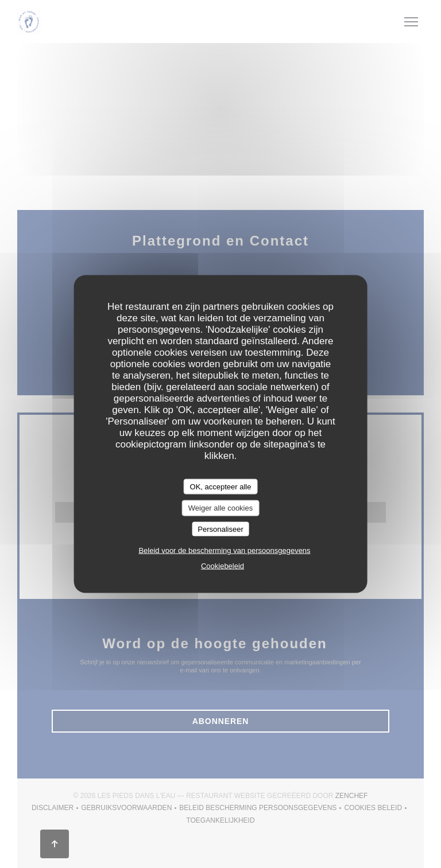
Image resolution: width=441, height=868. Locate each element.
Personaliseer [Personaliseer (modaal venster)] (220, 529)
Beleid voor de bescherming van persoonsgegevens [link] (224, 550)
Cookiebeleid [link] (223, 566)
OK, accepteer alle (221, 486)
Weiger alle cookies (220, 508)
